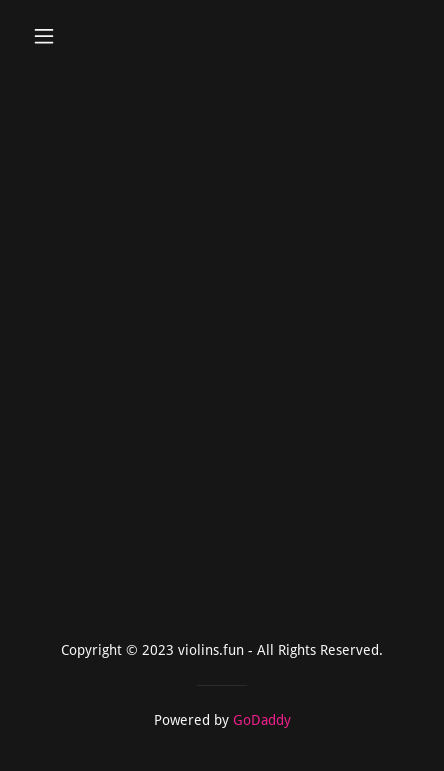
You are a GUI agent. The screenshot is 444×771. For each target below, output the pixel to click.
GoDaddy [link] (262, 720)
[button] (53, 36)
